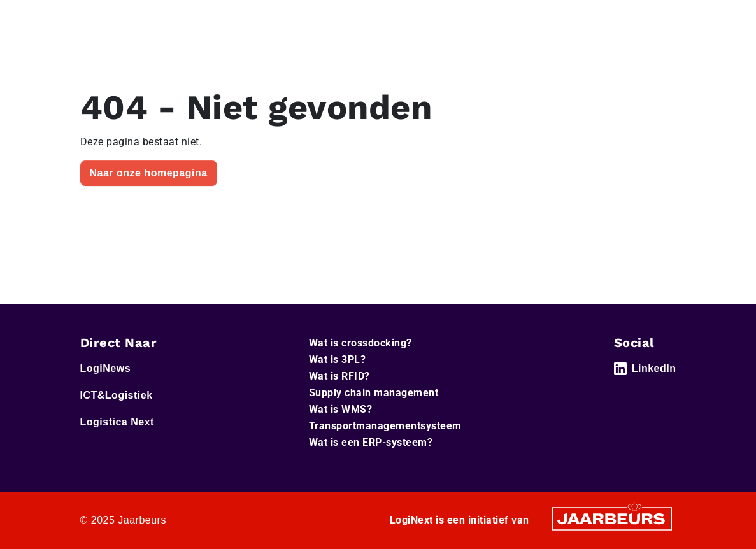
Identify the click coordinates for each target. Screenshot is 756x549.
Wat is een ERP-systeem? (371, 442)
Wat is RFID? (339, 376)
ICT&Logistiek (117, 395)
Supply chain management (374, 393)
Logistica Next (117, 422)
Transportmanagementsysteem (385, 426)
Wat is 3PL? (338, 360)
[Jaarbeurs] (612, 518)
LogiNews (106, 368)
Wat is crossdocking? (360, 343)
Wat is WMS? (341, 409)
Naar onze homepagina (149, 173)
